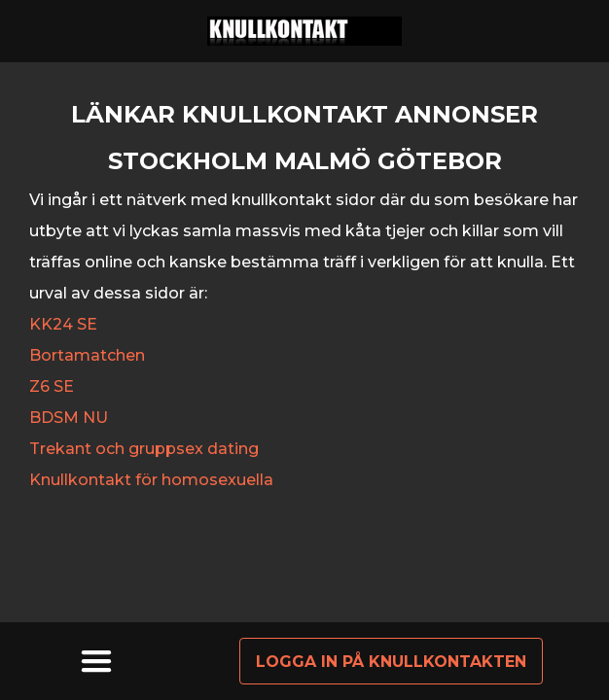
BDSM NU (69, 418)
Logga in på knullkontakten (391, 662)
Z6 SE (52, 386)
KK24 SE (63, 324)
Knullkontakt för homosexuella (151, 480)
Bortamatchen (87, 355)
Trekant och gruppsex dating (144, 449)
